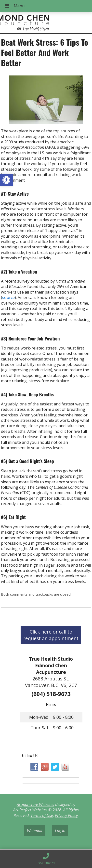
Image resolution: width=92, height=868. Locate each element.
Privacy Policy (66, 815)
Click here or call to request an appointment (51, 635)
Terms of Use (42, 815)
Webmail (35, 831)
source (8, 297)
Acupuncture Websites (35, 804)
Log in (60, 831)
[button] (6, 180)
